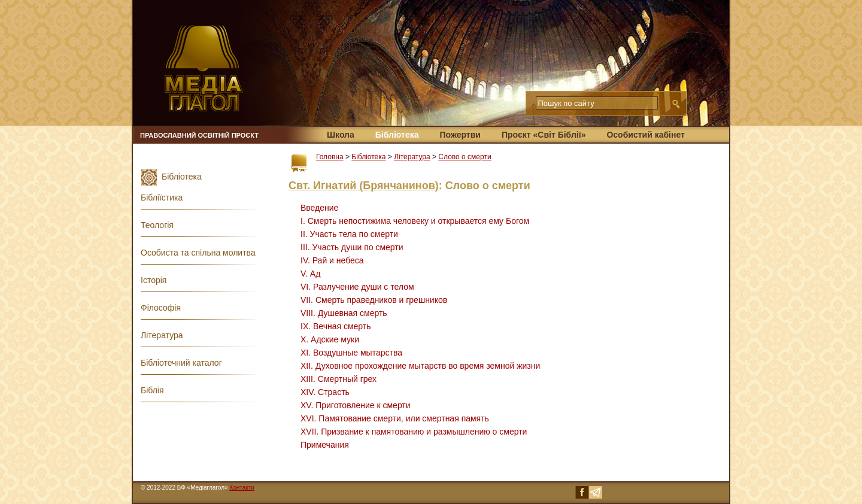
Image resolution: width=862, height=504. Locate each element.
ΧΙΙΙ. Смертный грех (339, 379)
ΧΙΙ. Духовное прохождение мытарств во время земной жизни (420, 366)
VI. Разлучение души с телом (357, 287)
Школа (341, 135)
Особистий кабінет (645, 135)
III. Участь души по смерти (352, 247)
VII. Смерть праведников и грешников (374, 300)
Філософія (161, 308)
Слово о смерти (465, 157)
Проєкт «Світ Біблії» (544, 135)
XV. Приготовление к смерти (356, 405)
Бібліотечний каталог (181, 363)
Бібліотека (397, 135)
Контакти (242, 488)
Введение (319, 208)
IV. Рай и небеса (332, 260)
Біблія (152, 390)
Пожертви (460, 135)
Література (412, 157)
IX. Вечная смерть (336, 326)
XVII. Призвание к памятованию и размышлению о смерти (414, 432)
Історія (154, 280)
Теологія (157, 225)
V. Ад (310, 274)
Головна (330, 157)
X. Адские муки (330, 339)
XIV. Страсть (325, 392)
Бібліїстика (162, 198)
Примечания (325, 445)
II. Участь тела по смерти (349, 234)
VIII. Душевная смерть (344, 313)
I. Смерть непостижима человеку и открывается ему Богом (415, 221)
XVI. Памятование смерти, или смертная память (395, 418)
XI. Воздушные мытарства (351, 353)
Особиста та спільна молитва (198, 253)
